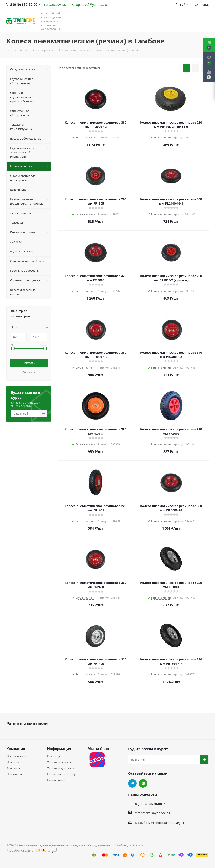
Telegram (132, 783)
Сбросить (29, 372)
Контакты (14, 768)
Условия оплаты (60, 762)
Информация (59, 749)
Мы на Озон (98, 758)
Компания (16, 749)
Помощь (54, 756)
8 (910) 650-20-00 (148, 804)
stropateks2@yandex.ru (90, 4)
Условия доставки (61, 768)
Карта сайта (56, 780)
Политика (14, 774)
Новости (13, 762)
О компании (16, 756)
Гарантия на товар (61, 774)
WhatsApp (143, 783)
